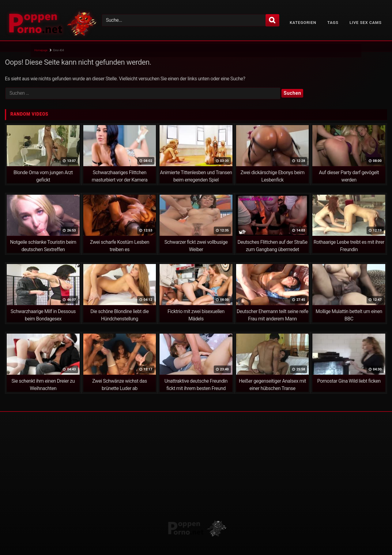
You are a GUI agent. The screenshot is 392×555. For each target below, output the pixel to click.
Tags (333, 23)
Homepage (41, 50)
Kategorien (303, 23)
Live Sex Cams (366, 23)
